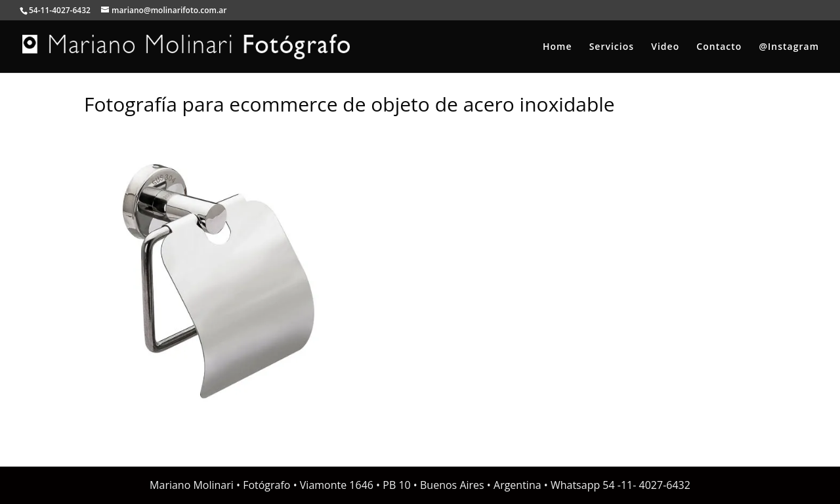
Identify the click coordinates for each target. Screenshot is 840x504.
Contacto (719, 47)
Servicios (612, 47)
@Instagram (789, 47)
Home (557, 47)
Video (665, 47)
